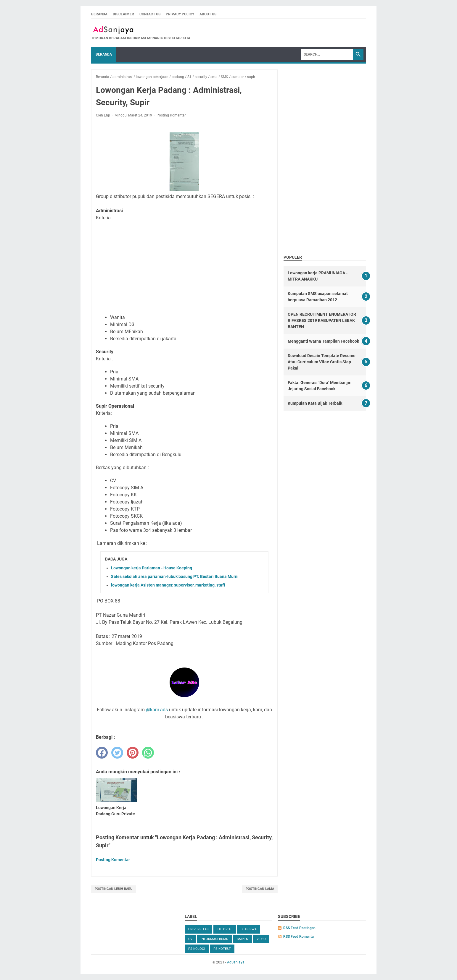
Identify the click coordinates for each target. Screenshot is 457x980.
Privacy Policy (180, 14)
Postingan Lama (260, 889)
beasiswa (249, 929)
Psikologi (197, 949)
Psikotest (222, 949)
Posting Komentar (171, 115)
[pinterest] (133, 753)
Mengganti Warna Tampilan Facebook (323, 341)
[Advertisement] (184, 267)
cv (190, 939)
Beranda (99, 14)
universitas (198, 929)
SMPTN (243, 939)
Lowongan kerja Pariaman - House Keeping (152, 568)
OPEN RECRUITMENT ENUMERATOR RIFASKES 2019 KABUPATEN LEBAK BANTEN (322, 320)
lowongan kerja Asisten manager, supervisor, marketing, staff (168, 585)
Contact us (150, 14)
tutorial (225, 929)
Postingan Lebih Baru (114, 889)
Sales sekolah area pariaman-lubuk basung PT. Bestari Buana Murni (175, 576)
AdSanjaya (236, 962)
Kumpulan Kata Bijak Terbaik (315, 403)
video (261, 939)
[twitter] (117, 753)
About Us (208, 14)
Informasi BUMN (215, 939)
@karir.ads (157, 710)
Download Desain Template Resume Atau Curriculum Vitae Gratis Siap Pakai (322, 362)
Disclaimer (123, 14)
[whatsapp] (148, 753)
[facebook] (102, 753)
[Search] (327, 54)
